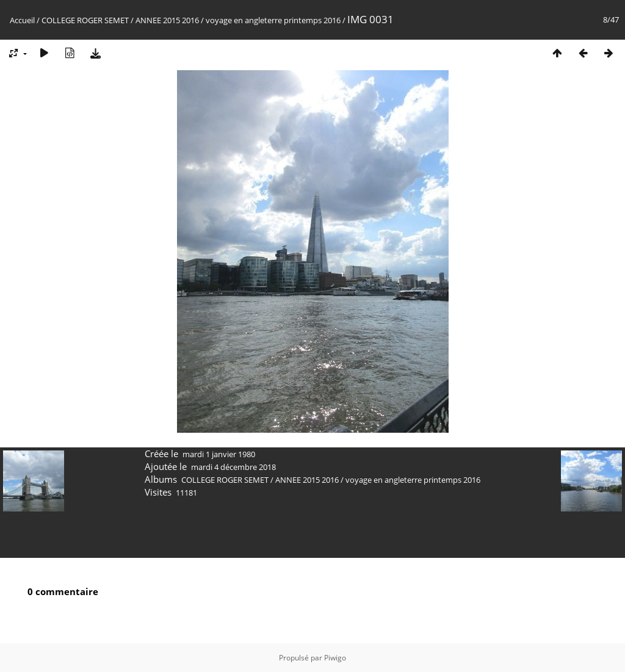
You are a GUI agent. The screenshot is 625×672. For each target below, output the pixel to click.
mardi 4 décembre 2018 (233, 467)
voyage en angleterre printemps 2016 (273, 20)
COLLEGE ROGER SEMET (85, 20)
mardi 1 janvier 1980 (219, 454)
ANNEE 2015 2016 (167, 20)
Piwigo (335, 658)
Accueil (22, 20)
